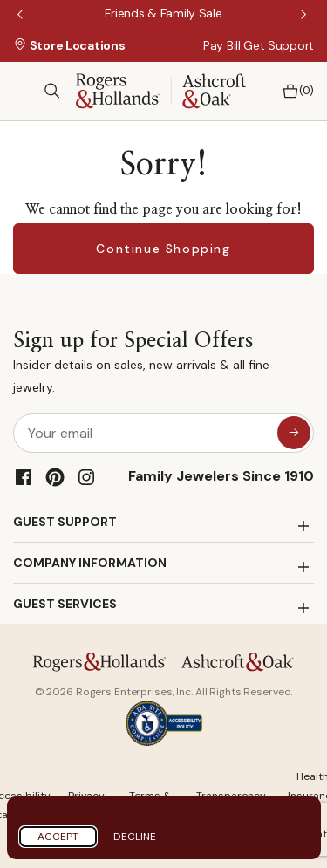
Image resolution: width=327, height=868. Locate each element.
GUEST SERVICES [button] (65, 604)
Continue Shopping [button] (163, 249)
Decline (135, 837)
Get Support (279, 45)
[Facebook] (24, 477)
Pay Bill (222, 45)
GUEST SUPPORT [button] (65, 522)
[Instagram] (86, 477)
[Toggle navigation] (22, 91)
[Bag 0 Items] (293, 91)
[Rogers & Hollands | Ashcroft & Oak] (161, 89)
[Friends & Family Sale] (163, 13)
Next (305, 16)
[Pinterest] (55, 477)
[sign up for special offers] (294, 433)
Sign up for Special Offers (163, 365)
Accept (58, 837)
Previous (22, 16)
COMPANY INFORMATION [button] (90, 563)
